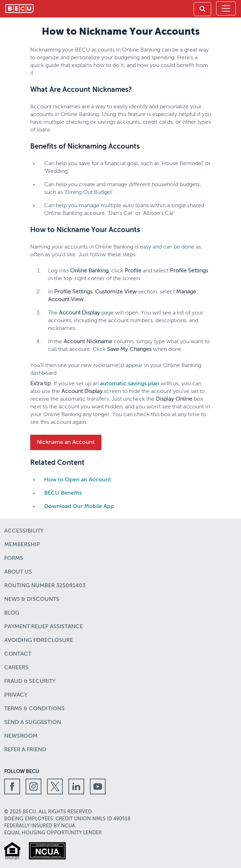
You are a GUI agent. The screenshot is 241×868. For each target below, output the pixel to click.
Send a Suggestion (33, 723)
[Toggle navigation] (226, 8)
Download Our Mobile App (79, 507)
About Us (18, 572)
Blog (12, 613)
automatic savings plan (130, 384)
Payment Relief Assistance (43, 627)
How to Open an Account (78, 480)
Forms (14, 558)
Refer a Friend (25, 750)
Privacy (16, 695)
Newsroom (21, 736)
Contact (18, 654)
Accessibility (24, 531)
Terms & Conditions (34, 709)
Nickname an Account (66, 442)
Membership (22, 545)
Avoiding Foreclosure (39, 640)
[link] (202, 9)
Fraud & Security (30, 681)
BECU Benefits (63, 493)
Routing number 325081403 (45, 586)
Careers (16, 668)
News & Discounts (32, 599)
